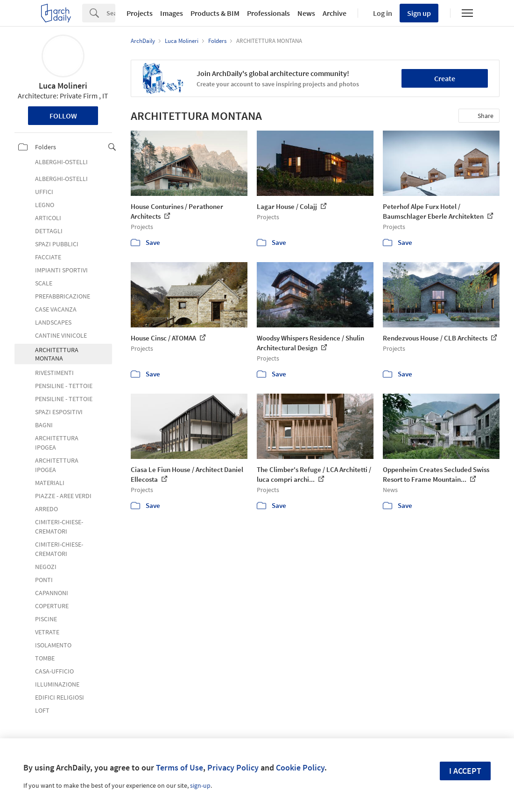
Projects (140, 13)
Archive (334, 13)
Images (172, 13)
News (306, 13)
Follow (63, 116)
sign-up (200, 785)
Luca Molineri (63, 86)
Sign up (419, 13)
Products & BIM (215, 13)
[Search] (111, 13)
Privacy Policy (233, 767)
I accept (465, 771)
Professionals (268, 13)
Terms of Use (180, 767)
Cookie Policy (300, 767)
